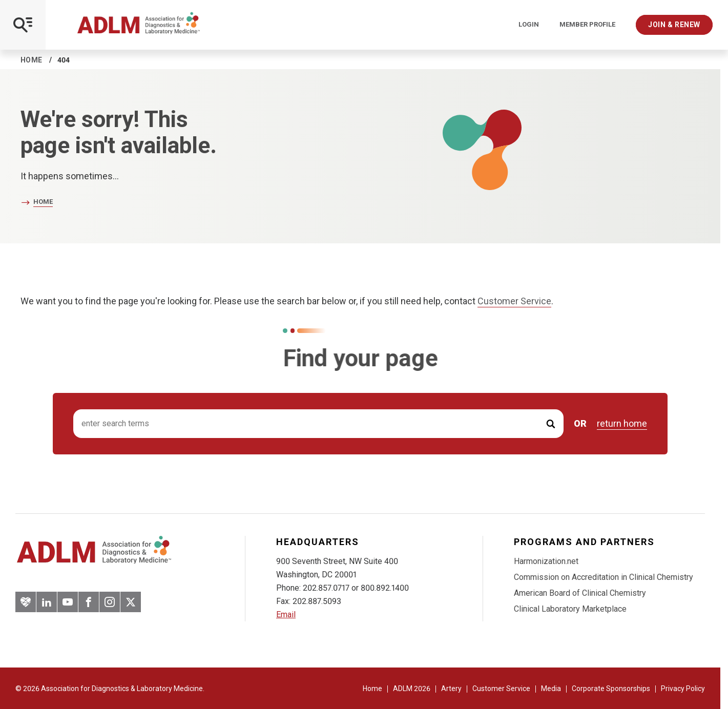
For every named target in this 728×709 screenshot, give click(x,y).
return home (622, 424)
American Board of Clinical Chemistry (580, 593)
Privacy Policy (683, 689)
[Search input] (318, 424)
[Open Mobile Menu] (23, 25)
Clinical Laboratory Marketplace (570, 609)
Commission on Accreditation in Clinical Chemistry (604, 577)
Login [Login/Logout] (529, 25)
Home (32, 60)
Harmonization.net (546, 561)
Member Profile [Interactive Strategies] (587, 25)
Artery (451, 689)
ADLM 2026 (412, 689)
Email (286, 614)
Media (551, 689)
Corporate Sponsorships (611, 689)
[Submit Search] (551, 424)
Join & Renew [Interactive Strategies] (674, 25)
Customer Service (514, 301)
